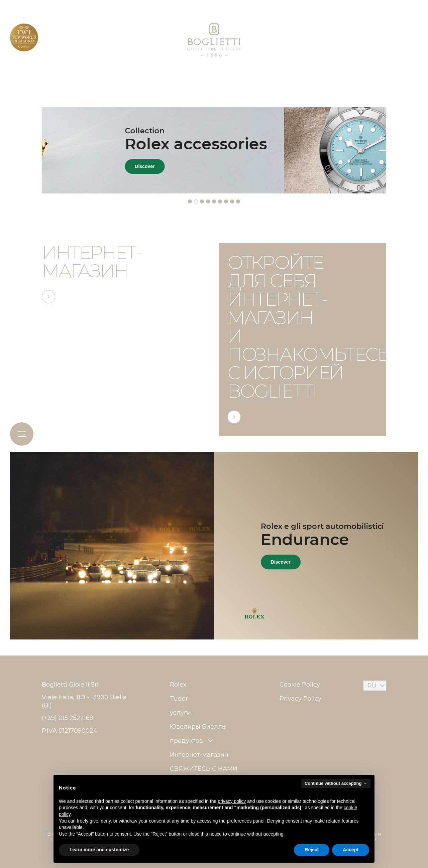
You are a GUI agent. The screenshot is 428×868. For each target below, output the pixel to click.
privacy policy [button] (232, 801)
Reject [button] (312, 850)
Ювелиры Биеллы (198, 727)
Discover (247, 167)
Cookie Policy (300, 685)
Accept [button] (351, 850)
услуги (180, 713)
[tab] (190, 201)
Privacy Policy (300, 699)
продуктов (192, 741)
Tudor (179, 699)
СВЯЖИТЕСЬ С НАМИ (204, 769)
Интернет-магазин (199, 755)
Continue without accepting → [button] (336, 783)
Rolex (178, 685)
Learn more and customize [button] (99, 850)
